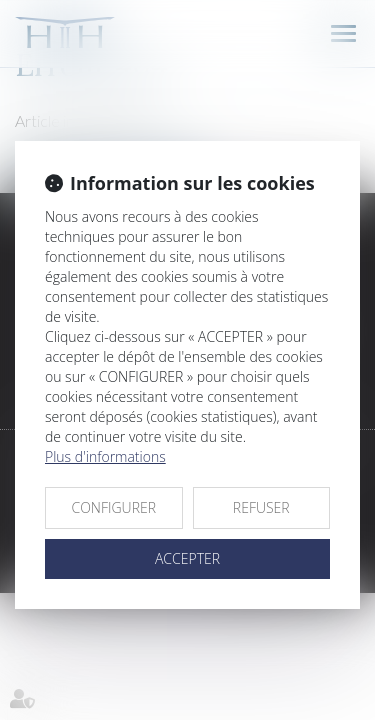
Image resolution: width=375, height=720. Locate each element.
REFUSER (261, 507)
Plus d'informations (105, 456)
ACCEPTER (187, 558)
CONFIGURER (113, 507)
